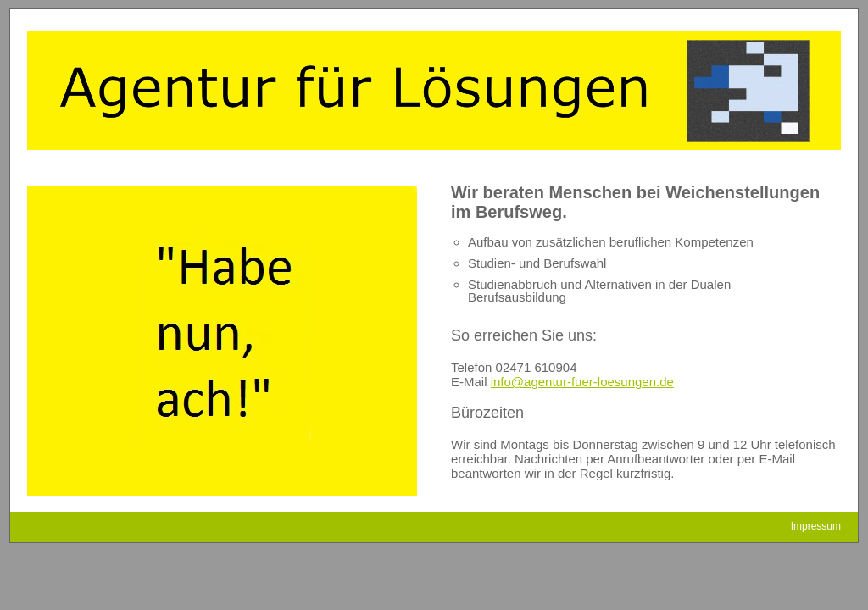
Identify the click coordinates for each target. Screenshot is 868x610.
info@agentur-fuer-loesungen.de (582, 382)
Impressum (816, 526)
